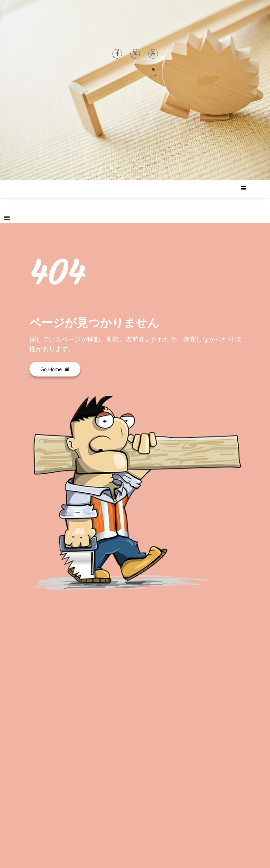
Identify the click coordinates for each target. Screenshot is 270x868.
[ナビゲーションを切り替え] (7, 218)
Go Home (55, 369)
